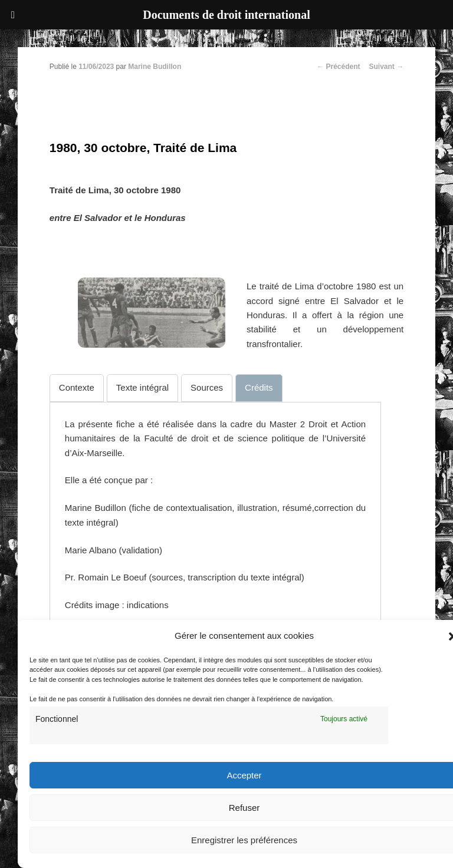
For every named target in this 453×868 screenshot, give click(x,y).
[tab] (77, 388)
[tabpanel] (215, 515)
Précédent (338, 67)
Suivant (387, 67)
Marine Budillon (155, 67)
